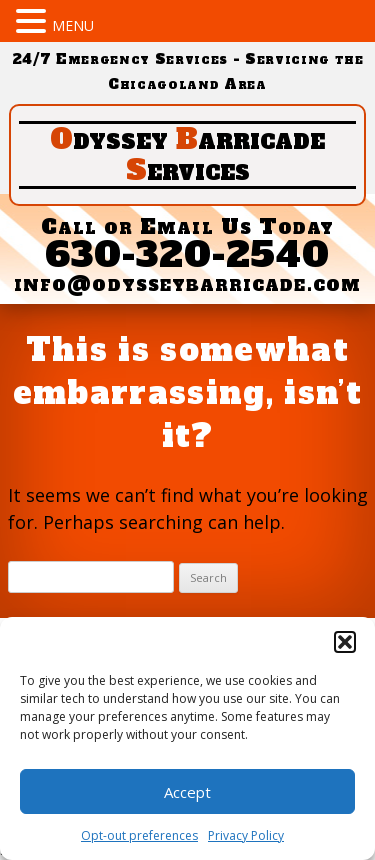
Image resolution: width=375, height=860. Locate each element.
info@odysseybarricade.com (187, 283)
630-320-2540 (188, 254)
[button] (345, 642)
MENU (73, 25)
